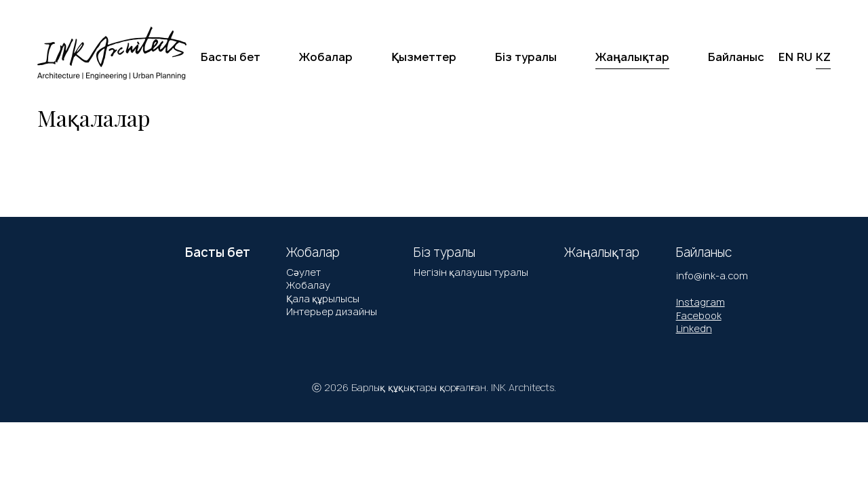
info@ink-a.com (712, 276)
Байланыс (736, 57)
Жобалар (326, 57)
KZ (823, 57)
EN (786, 57)
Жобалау (308, 285)
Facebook (699, 316)
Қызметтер (424, 57)
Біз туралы (526, 57)
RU (805, 57)
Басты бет (231, 57)
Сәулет (303, 272)
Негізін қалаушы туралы (471, 272)
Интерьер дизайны (332, 311)
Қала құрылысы (323, 299)
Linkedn (694, 328)
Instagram (701, 302)
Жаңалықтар (632, 57)
